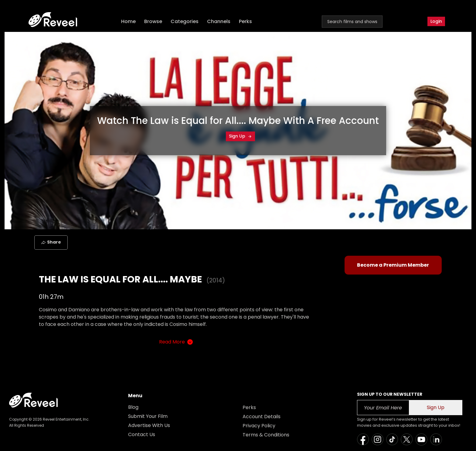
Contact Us (142, 434)
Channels (219, 21)
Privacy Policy (259, 426)
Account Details (262, 417)
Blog (133, 407)
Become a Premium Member (393, 265)
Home (128, 21)
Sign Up (240, 136)
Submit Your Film (148, 416)
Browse (153, 21)
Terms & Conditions (266, 435)
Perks (245, 21)
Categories (185, 21)
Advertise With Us (149, 425)
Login (436, 21)
